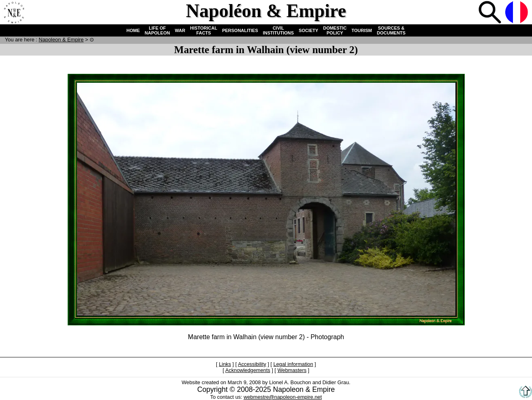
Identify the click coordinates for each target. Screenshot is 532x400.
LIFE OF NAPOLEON (157, 30)
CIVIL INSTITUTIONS (278, 30)
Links (225, 364)
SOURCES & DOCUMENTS (391, 30)
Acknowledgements (248, 370)
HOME (133, 30)
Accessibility (252, 364)
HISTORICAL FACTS (204, 30)
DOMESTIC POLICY (335, 30)
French (517, 13)
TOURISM (362, 30)
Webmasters (292, 370)
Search (491, 13)
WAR (180, 30)
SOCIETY (308, 30)
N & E (61, 40)
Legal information (293, 364)
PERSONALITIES (240, 30)
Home (14, 13)
